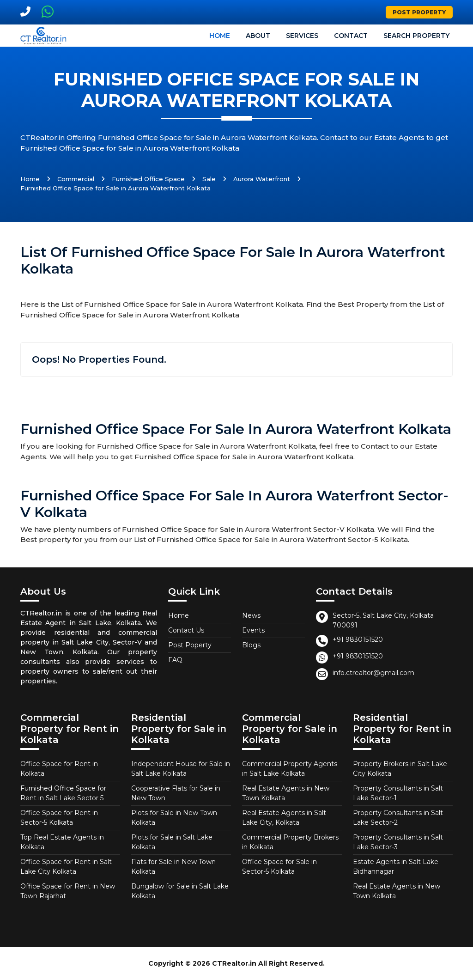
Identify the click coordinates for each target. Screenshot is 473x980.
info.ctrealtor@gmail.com (373, 673)
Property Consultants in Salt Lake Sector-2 (398, 818)
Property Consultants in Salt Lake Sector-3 (398, 842)
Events (253, 630)
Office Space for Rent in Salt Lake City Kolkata (66, 867)
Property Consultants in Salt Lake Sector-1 (398, 793)
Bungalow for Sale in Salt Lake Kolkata (180, 891)
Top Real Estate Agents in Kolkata (62, 842)
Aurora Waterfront (262, 179)
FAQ (175, 660)
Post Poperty (190, 645)
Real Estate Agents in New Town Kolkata (286, 793)
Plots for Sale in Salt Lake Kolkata (172, 842)
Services (302, 36)
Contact (351, 36)
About (258, 36)
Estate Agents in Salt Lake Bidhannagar (396, 867)
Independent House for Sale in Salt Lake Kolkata (181, 769)
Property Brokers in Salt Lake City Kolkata (400, 769)
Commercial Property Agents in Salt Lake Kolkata (290, 769)
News (251, 615)
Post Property (419, 12)
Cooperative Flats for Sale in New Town (176, 793)
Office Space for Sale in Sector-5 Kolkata (279, 867)
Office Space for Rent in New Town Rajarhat (68, 891)
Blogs (251, 645)
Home (220, 36)
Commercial (76, 179)
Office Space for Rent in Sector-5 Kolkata (59, 818)
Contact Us (186, 630)
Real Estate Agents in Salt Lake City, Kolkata (284, 818)
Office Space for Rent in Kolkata (59, 769)
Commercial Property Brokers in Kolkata (290, 842)
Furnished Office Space (148, 179)
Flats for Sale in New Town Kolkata (173, 867)
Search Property (416, 36)
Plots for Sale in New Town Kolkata (174, 818)
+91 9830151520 (358, 639)
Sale (209, 179)
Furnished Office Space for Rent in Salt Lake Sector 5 (63, 793)
